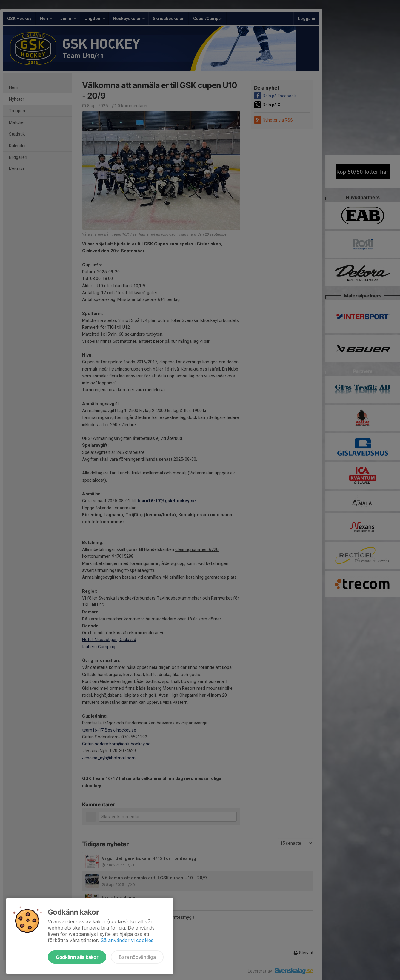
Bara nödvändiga (137, 957)
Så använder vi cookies (127, 940)
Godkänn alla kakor (77, 957)
